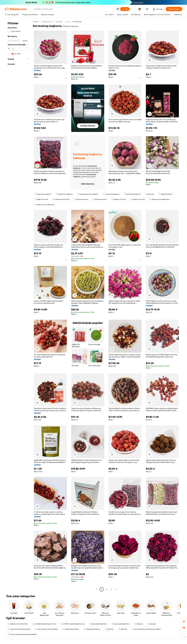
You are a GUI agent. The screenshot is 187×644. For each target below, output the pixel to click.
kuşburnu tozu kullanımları (159, 199)
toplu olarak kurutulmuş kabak (19, 629)
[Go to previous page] (97, 589)
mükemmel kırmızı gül (61, 199)
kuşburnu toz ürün (119, 199)
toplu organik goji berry (98, 624)
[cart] (147, 9)
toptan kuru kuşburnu (43, 194)
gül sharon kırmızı (81, 199)
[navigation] (18, 306)
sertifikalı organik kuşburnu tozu (44, 624)
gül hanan (109, 629)
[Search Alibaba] (74, 9)
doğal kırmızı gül (165, 194)
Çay (68, 22)
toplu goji (138, 624)
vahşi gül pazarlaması (71, 629)
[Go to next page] (116, 589)
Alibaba (36, 22)
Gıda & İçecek (47, 22)
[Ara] (125, 9)
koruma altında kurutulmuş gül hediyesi (146, 629)
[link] (184, 621)
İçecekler (59, 22)
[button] (118, 9)
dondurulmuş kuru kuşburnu (88, 194)
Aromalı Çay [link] (77, 22)
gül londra (150, 194)
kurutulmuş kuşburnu (111, 194)
